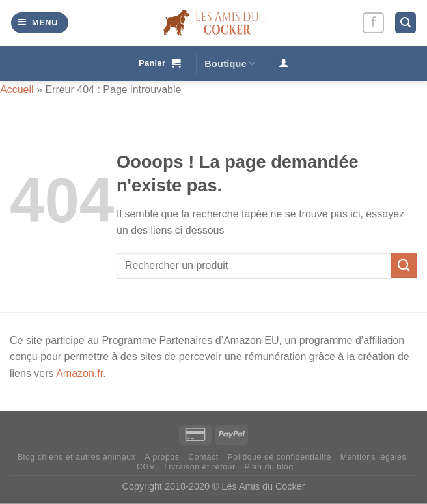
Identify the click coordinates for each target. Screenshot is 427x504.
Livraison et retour (200, 467)
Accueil (17, 90)
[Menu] (40, 23)
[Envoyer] (404, 265)
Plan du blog (269, 467)
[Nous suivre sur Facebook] (373, 23)
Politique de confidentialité (280, 457)
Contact (203, 457)
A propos (162, 457)
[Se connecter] (284, 63)
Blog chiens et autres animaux (77, 457)
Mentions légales (374, 457)
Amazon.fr (79, 373)
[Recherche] (406, 23)
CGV (146, 467)
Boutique (230, 63)
